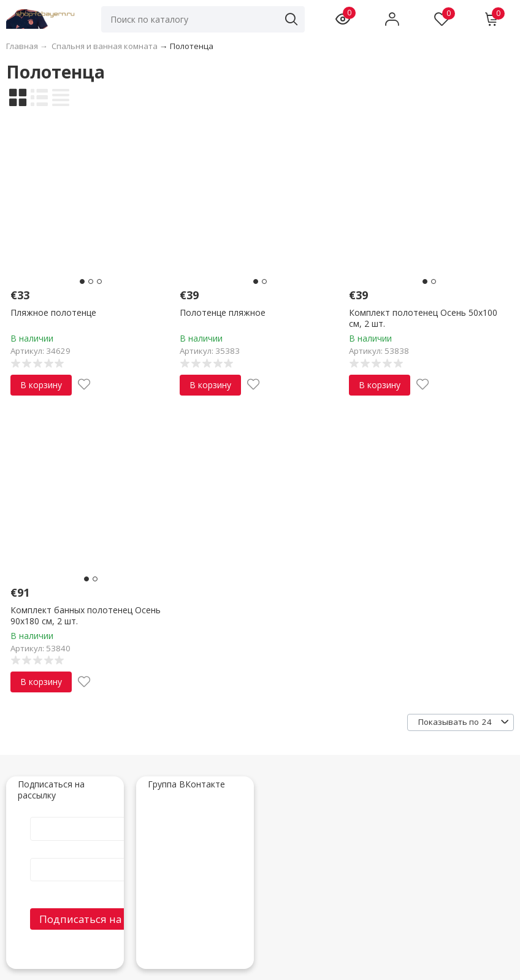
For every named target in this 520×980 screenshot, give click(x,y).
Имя (110, 814)
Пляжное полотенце (53, 312)
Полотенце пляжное (223, 312)
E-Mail (110, 852)
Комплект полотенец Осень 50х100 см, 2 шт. (423, 318)
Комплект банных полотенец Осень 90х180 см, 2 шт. (86, 615)
